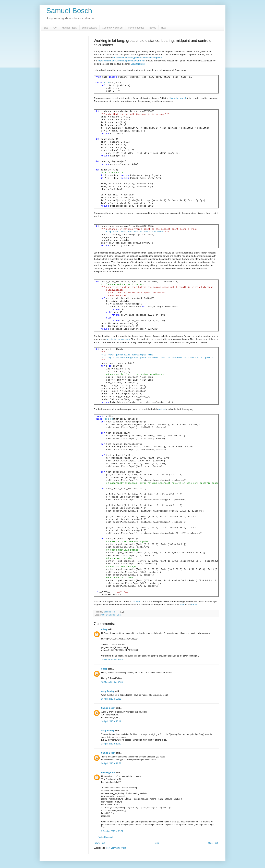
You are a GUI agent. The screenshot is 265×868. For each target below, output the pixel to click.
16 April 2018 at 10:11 (111, 721)
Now (163, 28)
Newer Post (100, 843)
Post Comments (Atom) (117, 848)
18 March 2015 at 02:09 (112, 682)
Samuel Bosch (69, 11)
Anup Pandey (108, 691)
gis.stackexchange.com (118, 339)
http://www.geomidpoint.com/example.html (127, 355)
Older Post (213, 843)
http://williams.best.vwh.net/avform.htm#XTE (135, 232)
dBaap (104, 629)
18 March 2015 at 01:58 (112, 660)
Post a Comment (105, 837)
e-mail (194, 605)
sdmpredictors (90, 28)
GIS (103, 615)
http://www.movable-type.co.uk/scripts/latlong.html (137, 58)
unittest (162, 409)
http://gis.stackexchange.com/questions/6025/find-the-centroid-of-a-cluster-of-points (157, 358)
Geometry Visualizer (113, 28)
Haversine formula (178, 98)
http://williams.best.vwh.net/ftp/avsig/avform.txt (121, 61)
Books (153, 28)
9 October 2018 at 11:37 (112, 831)
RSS (182, 605)
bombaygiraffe (108, 772)
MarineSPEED (69, 28)
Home (157, 843)
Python (119, 615)
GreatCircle (110, 615)
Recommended (136, 28)
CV (55, 28)
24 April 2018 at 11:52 (111, 763)
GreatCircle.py (137, 64)
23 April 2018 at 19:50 (111, 744)
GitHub (136, 601)
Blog (46, 28)
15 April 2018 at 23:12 (111, 699)
